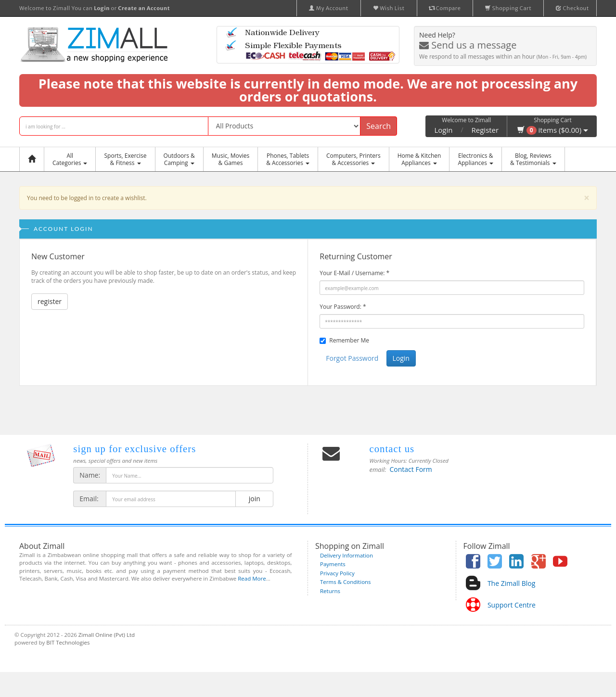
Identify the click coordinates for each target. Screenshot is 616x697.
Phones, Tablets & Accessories (288, 159)
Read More (252, 578)
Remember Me (349, 340)
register (50, 301)
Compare (445, 8)
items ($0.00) (553, 130)
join (254, 499)
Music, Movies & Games (231, 159)
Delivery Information (346, 555)
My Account (329, 8)
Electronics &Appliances (475, 159)
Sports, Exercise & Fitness (125, 159)
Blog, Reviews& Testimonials (533, 159)
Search (379, 126)
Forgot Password (352, 358)
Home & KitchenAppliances (419, 159)
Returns (330, 591)
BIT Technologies (68, 642)
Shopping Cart (508, 8)
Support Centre (512, 605)
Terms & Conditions (346, 582)
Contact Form (411, 469)
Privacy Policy (337, 573)
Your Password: (343, 307)
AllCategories (70, 159)
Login (443, 130)
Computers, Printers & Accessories (353, 159)
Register (485, 130)
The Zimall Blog (511, 583)
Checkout (572, 8)
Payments (333, 564)
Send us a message (468, 45)
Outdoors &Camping (179, 159)
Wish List (389, 8)
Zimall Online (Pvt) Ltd (107, 635)
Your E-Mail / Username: (354, 273)
